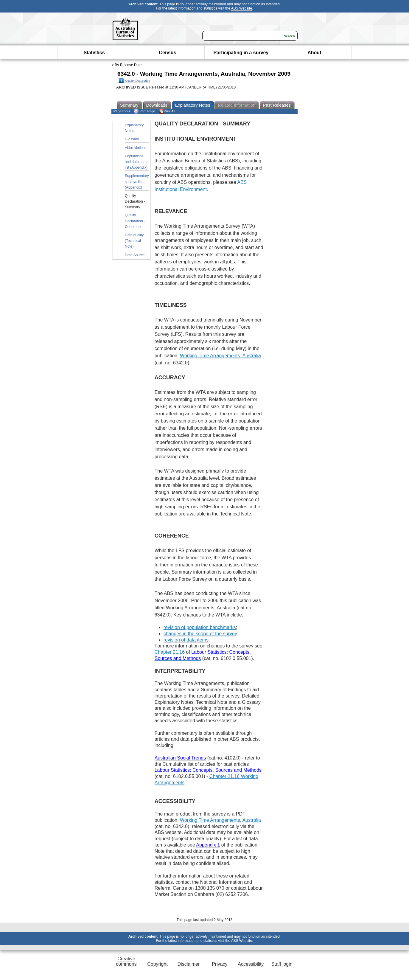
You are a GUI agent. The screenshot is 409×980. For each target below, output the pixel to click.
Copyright (157, 964)
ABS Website (242, 8)
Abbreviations (136, 148)
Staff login (282, 964)
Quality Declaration (134, 81)
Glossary (132, 139)
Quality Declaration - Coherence (135, 221)
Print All (167, 111)
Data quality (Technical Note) (134, 241)
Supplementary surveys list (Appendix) (137, 181)
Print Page (144, 111)
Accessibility (251, 964)
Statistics (94, 53)
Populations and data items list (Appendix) (137, 162)
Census (168, 53)
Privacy (220, 964)
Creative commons (126, 961)
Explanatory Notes (134, 128)
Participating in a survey (241, 53)
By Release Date (128, 65)
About (314, 53)
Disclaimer (189, 964)
